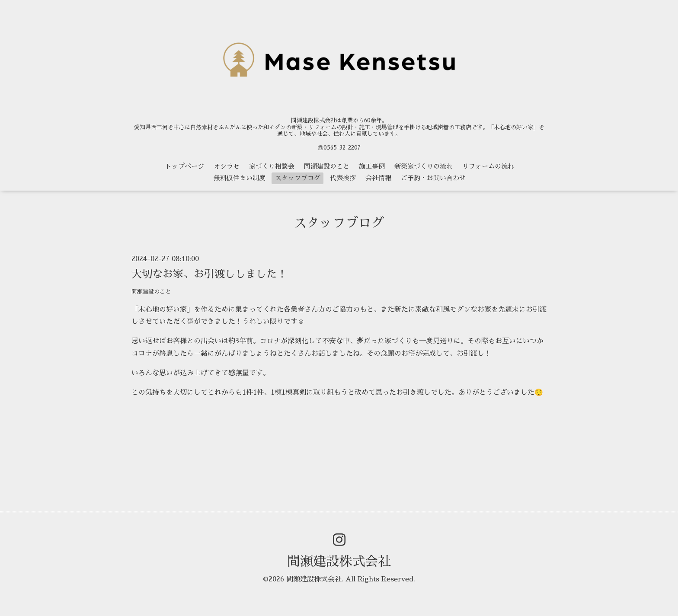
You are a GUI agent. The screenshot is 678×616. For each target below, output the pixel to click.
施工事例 (372, 166)
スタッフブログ (298, 178)
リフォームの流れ (488, 166)
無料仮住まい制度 (240, 178)
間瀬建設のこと (327, 166)
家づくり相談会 (272, 166)
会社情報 (378, 178)
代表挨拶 (343, 178)
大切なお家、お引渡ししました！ (209, 274)
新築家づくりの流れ (424, 166)
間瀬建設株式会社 (339, 562)
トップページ (185, 166)
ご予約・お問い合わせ (433, 178)
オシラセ (227, 166)
